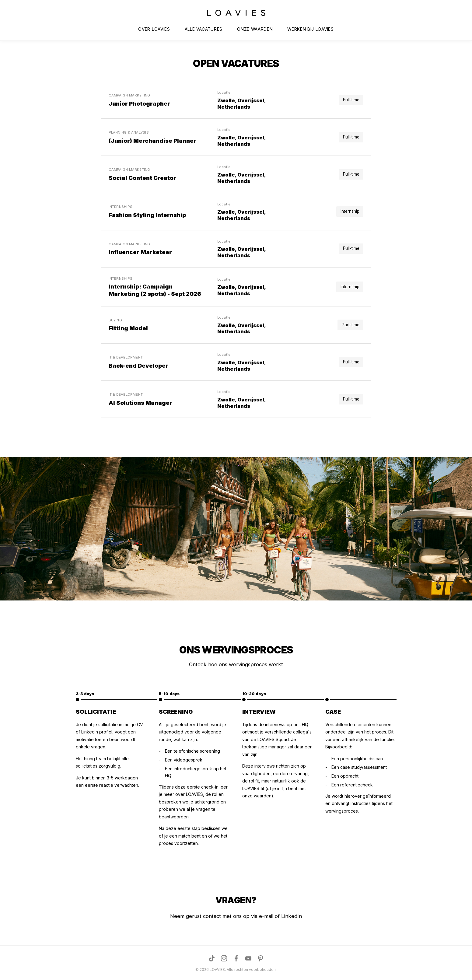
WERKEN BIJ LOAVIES (310, 29)
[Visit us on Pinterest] (260, 958)
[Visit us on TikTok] (212, 958)
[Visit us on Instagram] (224, 958)
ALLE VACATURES (204, 29)
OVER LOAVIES (154, 29)
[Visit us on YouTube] (248, 958)
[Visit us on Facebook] (236, 958)
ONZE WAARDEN (255, 29)
